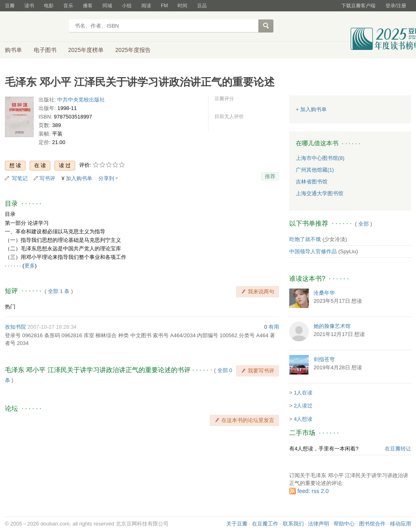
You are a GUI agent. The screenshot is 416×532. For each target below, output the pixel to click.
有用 (274, 327)
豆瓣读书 (34, 27)
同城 (107, 6)
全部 (364, 224)
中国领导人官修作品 (313, 251)
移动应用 (401, 524)
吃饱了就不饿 (305, 239)
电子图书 (45, 50)
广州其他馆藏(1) (315, 170)
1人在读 (303, 393)
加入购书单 (79, 178)
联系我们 (293, 524)
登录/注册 (396, 6)
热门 (10, 307)
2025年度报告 (133, 50)
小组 (127, 6)
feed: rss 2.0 (313, 491)
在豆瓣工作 (265, 524)
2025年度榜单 (86, 50)
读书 (29, 6)
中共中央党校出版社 (81, 100)
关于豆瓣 (237, 524)
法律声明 (318, 524)
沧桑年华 (324, 293)
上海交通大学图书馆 (320, 193)
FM (164, 6)
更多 (30, 266)
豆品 (202, 6)
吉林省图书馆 (312, 182)
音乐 (68, 6)
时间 (182, 6)
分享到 (106, 178)
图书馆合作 (372, 524)
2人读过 (303, 406)
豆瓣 (10, 6)
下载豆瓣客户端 (358, 6)
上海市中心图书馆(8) (320, 158)
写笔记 (20, 178)
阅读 (146, 6)
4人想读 (303, 419)
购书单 (13, 50)
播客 (88, 6)
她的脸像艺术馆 (332, 326)
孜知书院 (15, 327)
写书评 (47, 178)
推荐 (270, 176)
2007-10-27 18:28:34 (52, 327)
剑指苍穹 (324, 359)
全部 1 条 (59, 291)
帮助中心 (344, 524)
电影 (49, 6)
